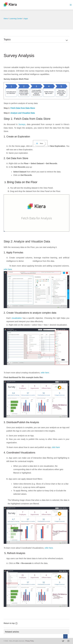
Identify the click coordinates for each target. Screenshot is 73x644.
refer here (8, 269)
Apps (26, 19)
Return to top (11, 623)
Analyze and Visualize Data (23, 113)
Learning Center (16, 19)
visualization (17, 318)
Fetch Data (16, 108)
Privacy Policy (30, 641)
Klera (6, 19)
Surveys (22, 124)
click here (56, 447)
